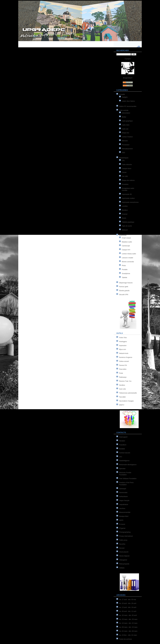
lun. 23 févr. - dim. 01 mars (128, 635)
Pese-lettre (123, 369)
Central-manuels (125, 453)
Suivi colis (122, 389)
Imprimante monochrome (130, 202)
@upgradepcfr (128, 78)
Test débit (122, 397)
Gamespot (123, 489)
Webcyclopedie (124, 564)
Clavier (124, 172)
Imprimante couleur (128, 198)
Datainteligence (124, 461)
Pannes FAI (123, 365)
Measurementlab (125, 512)
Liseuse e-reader (127, 258)
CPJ (121, 457)
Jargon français (124, 501)
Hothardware (123, 497)
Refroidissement (127, 149)
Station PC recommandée (128, 106)
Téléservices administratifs (128, 393)
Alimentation (126, 113)
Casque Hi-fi (126, 250)
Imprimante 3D (127, 194)
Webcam (125, 230)
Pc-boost (122, 524)
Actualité (122, 94)
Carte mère (126, 125)
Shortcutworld (124, 552)
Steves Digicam (124, 556)
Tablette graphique (128, 222)
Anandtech (123, 445)
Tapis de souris (127, 226)
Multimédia (123, 235)
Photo (124, 266)
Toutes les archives (125, 639)
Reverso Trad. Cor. (125, 381)
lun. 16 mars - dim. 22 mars (128, 623)
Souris (124, 218)
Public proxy (123, 540)
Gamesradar (123, 493)
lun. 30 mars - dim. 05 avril (128, 615)
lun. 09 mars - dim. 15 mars (128, 627)
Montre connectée (128, 262)
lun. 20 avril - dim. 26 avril (128, 603)
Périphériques (124, 158)
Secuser (122, 548)
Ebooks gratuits (124, 291)
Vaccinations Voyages (126, 401)
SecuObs (122, 544)
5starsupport (123, 437)
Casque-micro (127, 169)
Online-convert (124, 361)
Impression (123, 346)
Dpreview (122, 469)
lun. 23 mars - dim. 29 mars (128, 619)
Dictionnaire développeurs (128, 465)
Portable (125, 270)
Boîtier (124, 117)
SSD (123, 153)
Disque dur (125, 133)
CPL (123, 161)
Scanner (125, 214)
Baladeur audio (127, 242)
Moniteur (125, 210)
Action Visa (123, 338)
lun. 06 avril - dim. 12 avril (128, 611)
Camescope (126, 246)
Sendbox (122, 385)
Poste (121, 373)
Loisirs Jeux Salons (128, 101)
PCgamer (122, 528)
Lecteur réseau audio (129, 254)
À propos (128, 59)
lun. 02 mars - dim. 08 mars (128, 631)
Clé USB (125, 176)
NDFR (121, 520)
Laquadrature (124, 504)
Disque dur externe (128, 180)
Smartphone (126, 274)
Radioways (123, 377)
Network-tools (124, 353)
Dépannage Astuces (126, 283)
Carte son (125, 129)
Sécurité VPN (124, 295)
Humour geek (124, 287)
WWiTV (122, 405)
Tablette (124, 278)
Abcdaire (122, 441)
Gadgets (125, 97)
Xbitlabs (122, 568)
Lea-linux (122, 508)
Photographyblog (125, 532)
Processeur (126, 145)
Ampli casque (126, 238)
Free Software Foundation (128, 479)
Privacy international (126, 536)
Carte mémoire (127, 165)
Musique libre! (124, 516)
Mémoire (125, 141)
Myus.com (123, 349)
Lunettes (125, 206)
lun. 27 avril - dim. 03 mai (127, 600)
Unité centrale (124, 110)
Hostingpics (123, 342)
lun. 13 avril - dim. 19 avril (128, 607)
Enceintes (125, 184)
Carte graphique (127, 121)
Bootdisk (122, 449)
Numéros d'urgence (126, 357)
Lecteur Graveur (127, 137)
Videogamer (123, 560)
